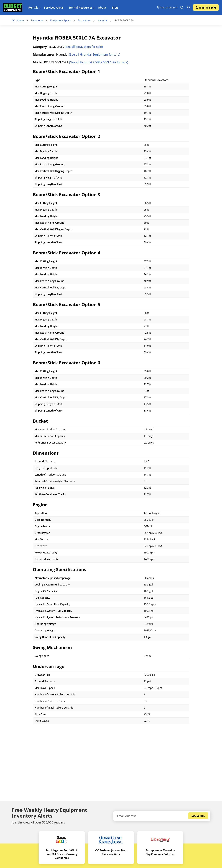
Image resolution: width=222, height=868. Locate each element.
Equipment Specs (61, 21)
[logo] (13, 8)
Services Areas (55, 8)
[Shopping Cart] (188, 8)
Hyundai (103, 21)
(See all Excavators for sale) (84, 47)
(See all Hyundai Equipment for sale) (95, 55)
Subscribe (198, 816)
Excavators (85, 21)
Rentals (34, 8)
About (103, 8)
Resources (38, 21)
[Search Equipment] (182, 8)
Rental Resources (82, 8)
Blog (116, 8)
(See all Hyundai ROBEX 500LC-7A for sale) (99, 62)
